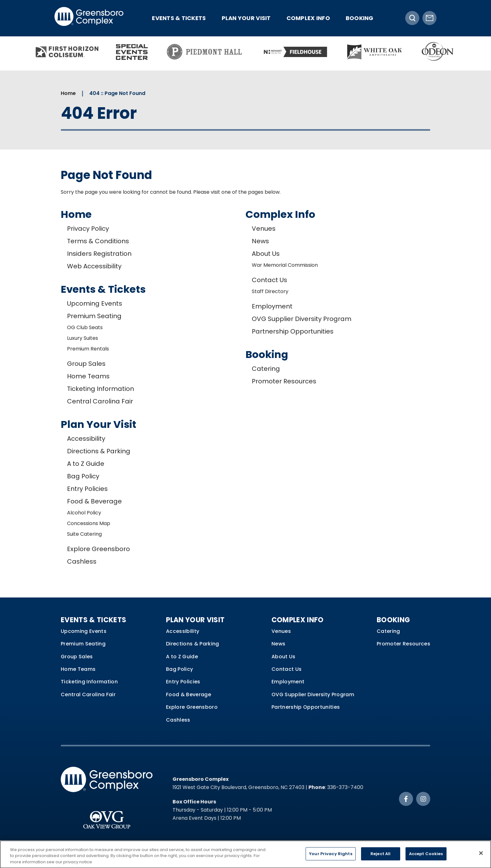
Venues (264, 229)
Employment (272, 306)
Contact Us (269, 280)
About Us (266, 254)
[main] (246, 334)
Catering (266, 369)
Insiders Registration (99, 254)
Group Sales (86, 364)
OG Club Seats (85, 327)
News (260, 241)
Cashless (82, 561)
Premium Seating (94, 316)
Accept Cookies (426, 857)
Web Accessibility (94, 266)
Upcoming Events (95, 303)
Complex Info (308, 18)
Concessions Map (89, 523)
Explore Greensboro (98, 549)
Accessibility (86, 439)
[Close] (481, 856)
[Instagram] (423, 799)
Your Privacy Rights (331, 857)
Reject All (380, 857)
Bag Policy (83, 476)
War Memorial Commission (285, 265)
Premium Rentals (88, 349)
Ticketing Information (101, 389)
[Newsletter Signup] (429, 18)
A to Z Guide (86, 464)
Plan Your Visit (246, 18)
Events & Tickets (179, 18)
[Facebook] (406, 799)
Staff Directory (270, 291)
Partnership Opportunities (293, 331)
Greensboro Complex (89, 18)
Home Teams (88, 376)
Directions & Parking (99, 451)
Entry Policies (87, 489)
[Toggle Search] (412, 18)
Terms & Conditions (98, 241)
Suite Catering (84, 534)
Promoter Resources (284, 381)
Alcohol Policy (84, 513)
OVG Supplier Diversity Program (302, 319)
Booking (360, 18)
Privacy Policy (88, 229)
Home (68, 93)
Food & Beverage (94, 501)
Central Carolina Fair (100, 401)
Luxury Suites (83, 338)
